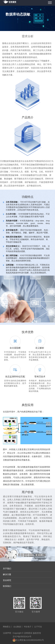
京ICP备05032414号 (22, 637)
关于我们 (7, 569)
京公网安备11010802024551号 (28, 640)
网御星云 (7, 627)
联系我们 (7, 586)
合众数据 (17, 627)
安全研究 (7, 580)
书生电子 (28, 627)
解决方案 (7, 574)
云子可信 (38, 627)
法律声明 (7, 633)
